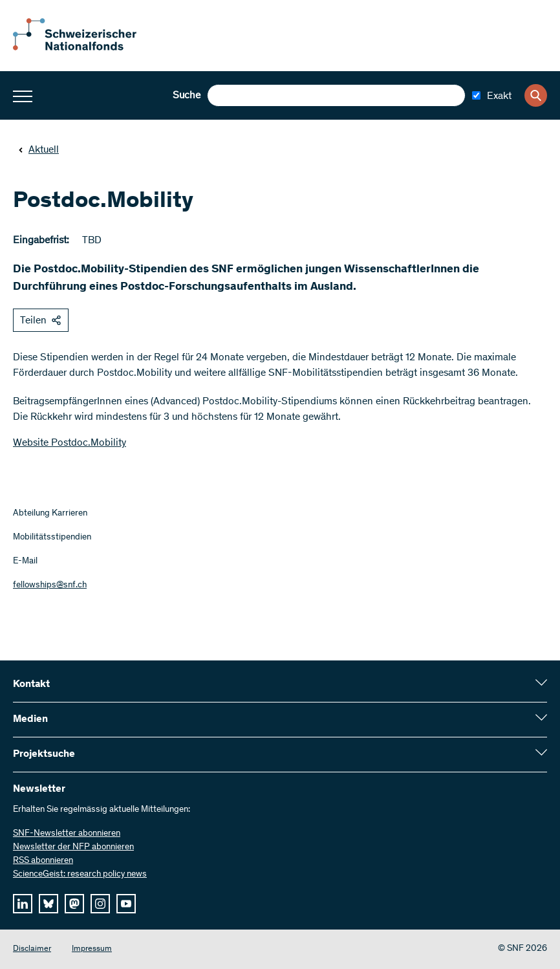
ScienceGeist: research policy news (80, 875)
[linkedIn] (23, 904)
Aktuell (38, 150)
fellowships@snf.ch (50, 585)
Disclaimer (32, 949)
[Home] (84, 48)
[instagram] (100, 904)
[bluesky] (48, 904)
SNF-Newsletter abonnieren (67, 834)
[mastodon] (74, 904)
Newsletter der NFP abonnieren (73, 847)
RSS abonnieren (43, 861)
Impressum (92, 949)
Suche (187, 96)
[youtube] (126, 904)
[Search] (536, 95)
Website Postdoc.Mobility (70, 443)
